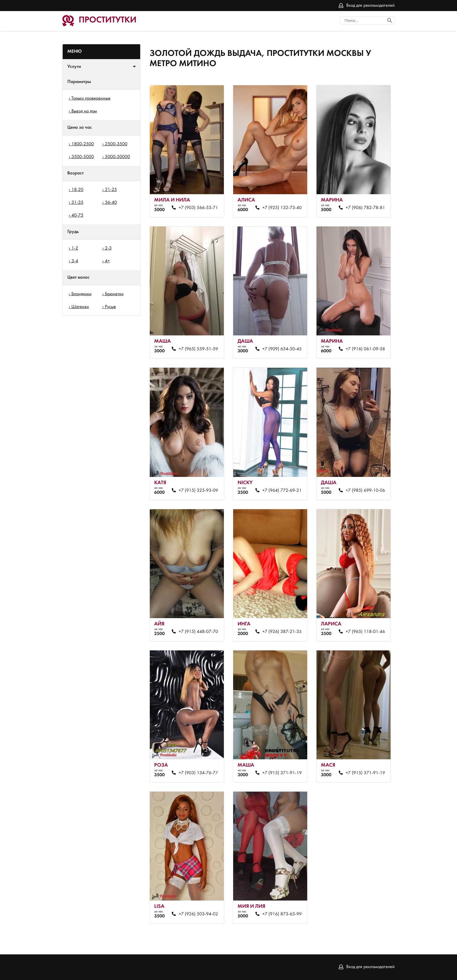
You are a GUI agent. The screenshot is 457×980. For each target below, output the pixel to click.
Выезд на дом (84, 111)
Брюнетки (114, 294)
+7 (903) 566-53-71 (198, 208)
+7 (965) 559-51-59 (198, 349)
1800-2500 (83, 144)
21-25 (111, 190)
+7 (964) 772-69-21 (282, 491)
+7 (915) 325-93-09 (198, 491)
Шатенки (80, 307)
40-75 (77, 215)
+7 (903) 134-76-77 (198, 773)
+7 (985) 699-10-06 (365, 491)
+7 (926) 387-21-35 (282, 632)
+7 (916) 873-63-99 (282, 914)
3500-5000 (83, 157)
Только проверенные (91, 98)
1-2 (75, 248)
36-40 (111, 203)
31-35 (77, 203)
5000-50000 (117, 157)
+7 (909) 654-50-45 (282, 349)
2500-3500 (116, 144)
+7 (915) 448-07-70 (198, 632)
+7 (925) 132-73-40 (282, 208)
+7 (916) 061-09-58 (365, 349)
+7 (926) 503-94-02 (198, 914)
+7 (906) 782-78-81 (365, 208)
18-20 (77, 190)
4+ (107, 261)
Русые (110, 307)
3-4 (75, 261)
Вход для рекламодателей (370, 6)
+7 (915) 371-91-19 (282, 773)
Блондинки (81, 294)
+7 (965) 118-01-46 (365, 632)
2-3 (108, 248)
